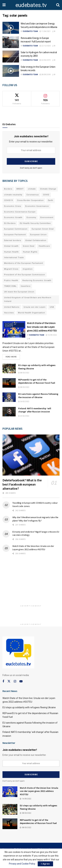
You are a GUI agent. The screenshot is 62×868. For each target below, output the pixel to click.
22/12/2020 (45, 46)
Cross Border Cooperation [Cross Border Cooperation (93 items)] (30, 200)
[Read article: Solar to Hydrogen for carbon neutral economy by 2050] (11, 57)
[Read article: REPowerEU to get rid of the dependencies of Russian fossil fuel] (9, 383)
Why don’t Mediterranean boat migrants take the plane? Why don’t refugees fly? (35, 519)
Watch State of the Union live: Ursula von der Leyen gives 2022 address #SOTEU (42, 327)
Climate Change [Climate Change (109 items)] (48, 189)
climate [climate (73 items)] (32, 189)
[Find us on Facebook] (3, 681)
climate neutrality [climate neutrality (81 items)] (13, 195)
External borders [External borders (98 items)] (13, 240)
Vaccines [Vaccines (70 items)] (9, 313)
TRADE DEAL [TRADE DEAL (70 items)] (10, 286)
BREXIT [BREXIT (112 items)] (20, 189)
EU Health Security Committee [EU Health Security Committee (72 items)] (35, 223)
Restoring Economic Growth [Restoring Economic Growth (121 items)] (37, 280)
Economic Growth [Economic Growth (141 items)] (13, 217)
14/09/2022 (51, 335)
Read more (13, 356)
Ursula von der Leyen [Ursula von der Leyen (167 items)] (35, 307)
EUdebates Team (30, 31)
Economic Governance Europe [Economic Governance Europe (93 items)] (20, 212)
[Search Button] (58, 5)
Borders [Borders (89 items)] (8, 189)
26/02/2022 (24, 402)
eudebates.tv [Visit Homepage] (31, 5)
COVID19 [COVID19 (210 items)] (8, 200)
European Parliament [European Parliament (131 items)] (15, 235)
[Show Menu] (4, 5)
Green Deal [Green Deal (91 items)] (29, 246)
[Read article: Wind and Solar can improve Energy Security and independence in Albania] (11, 28)
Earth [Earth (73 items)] (51, 200)
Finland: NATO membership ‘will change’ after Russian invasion (35, 410)
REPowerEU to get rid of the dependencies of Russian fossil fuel (37, 381)
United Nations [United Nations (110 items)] (12, 307)
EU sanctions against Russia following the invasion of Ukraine (38, 396)
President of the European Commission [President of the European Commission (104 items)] (25, 275)
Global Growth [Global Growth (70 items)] (11, 246)
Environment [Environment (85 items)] (47, 217)
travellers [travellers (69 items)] (26, 286)
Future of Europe (11, 325)
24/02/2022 (24, 416)
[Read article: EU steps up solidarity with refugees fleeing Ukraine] (9, 368)
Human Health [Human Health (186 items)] (11, 252)
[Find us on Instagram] (15, 681)
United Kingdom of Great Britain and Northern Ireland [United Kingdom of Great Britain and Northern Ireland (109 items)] (28, 299)
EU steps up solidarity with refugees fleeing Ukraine (29, 707)
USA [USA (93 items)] (52, 307)
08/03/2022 (24, 373)
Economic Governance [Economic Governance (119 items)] (37, 206)
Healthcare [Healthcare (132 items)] (44, 246)
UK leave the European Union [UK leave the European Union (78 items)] (19, 292)
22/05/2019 (45, 60)
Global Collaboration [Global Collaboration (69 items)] (36, 240)
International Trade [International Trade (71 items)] (14, 258)
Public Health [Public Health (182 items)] (11, 280)
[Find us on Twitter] (9, 681)
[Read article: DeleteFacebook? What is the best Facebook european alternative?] (31, 455)
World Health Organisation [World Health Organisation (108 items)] (31, 313)
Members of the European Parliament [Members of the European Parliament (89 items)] (24, 263)
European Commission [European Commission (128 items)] (16, 229)
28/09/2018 (45, 75)
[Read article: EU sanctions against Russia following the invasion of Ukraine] (9, 397)
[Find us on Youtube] (21, 681)
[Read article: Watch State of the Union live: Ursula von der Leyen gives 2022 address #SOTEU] (14, 329)
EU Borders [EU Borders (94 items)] (10, 223)
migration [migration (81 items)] (28, 269)
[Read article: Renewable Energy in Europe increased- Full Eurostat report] (11, 42)
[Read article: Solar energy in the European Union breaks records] (11, 71)
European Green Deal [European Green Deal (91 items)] (43, 229)
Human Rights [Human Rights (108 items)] (30, 252)
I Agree (45, 864)
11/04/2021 (45, 31)
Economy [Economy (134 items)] (31, 217)
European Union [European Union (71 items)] (38, 235)
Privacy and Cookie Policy (22, 864)
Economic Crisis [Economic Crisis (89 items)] (13, 206)
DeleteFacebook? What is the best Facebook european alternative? (22, 484)
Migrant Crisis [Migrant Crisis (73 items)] (11, 269)
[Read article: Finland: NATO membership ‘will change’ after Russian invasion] (9, 412)
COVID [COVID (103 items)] (46, 195)
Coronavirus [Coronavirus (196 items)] (33, 195)
